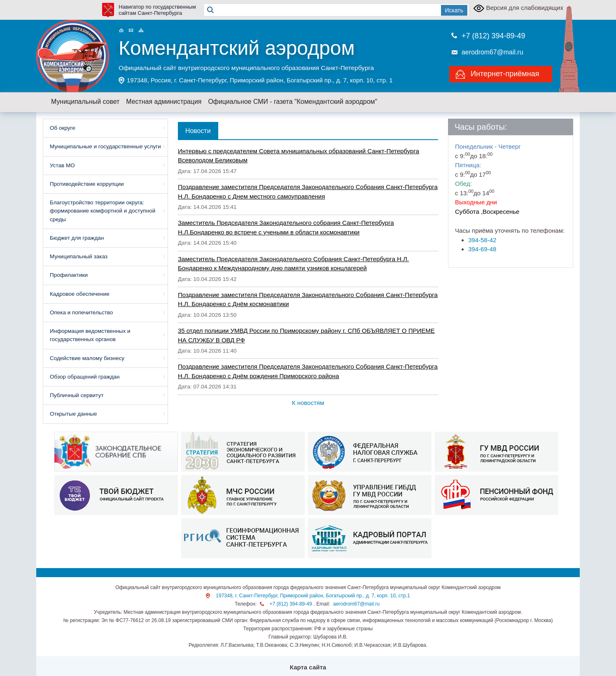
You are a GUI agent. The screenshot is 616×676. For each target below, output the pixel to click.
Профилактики (69, 275)
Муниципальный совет (85, 102)
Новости (198, 131)
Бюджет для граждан (77, 238)
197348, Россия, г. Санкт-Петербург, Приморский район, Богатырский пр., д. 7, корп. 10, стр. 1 (260, 80)
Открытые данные (73, 414)
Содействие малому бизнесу (87, 358)
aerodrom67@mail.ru (492, 52)
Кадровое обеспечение (80, 294)
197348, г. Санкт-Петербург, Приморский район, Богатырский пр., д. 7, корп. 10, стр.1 (313, 596)
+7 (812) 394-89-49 (493, 36)
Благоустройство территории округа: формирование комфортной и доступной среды (103, 211)
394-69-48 (482, 249)
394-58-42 (482, 240)
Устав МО (62, 165)
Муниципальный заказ (79, 256)
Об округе (63, 128)
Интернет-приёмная (505, 74)
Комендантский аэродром (237, 48)
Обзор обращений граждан (85, 377)
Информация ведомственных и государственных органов (90, 335)
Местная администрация (164, 102)
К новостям (308, 403)
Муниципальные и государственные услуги (105, 146)
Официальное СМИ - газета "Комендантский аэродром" (293, 102)
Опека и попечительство (81, 312)
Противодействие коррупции (87, 184)
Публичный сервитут (77, 395)
